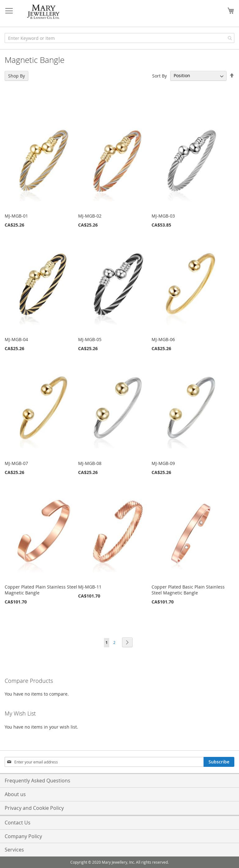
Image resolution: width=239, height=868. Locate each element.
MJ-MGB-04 (16, 339)
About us (15, 794)
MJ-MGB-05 (90, 339)
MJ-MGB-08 (90, 463)
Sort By (159, 75)
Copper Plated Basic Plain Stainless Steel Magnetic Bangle (188, 590)
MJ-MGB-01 (16, 216)
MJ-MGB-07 (16, 463)
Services (14, 850)
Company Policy (23, 836)
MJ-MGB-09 (163, 463)
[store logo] (44, 12)
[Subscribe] (219, 762)
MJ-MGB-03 (163, 216)
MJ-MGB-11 (90, 587)
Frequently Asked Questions (37, 781)
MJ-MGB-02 (90, 216)
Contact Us (18, 823)
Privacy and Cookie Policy (34, 808)
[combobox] (119, 38)
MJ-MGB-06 (163, 339)
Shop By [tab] (16, 76)
